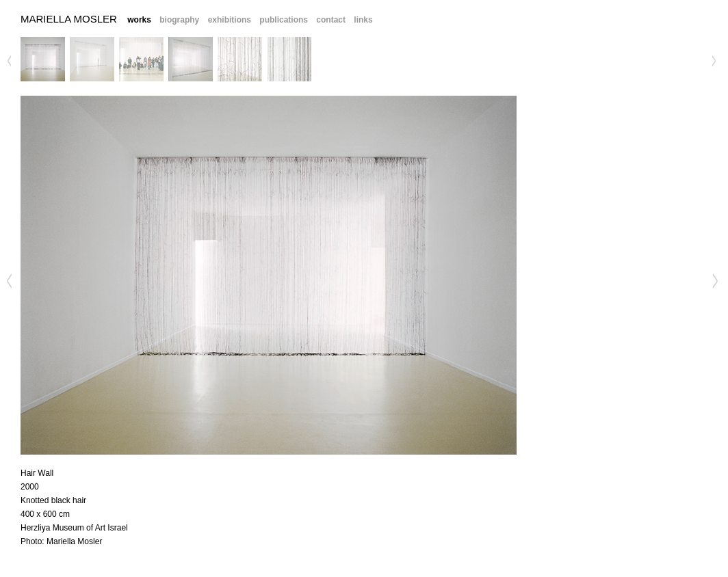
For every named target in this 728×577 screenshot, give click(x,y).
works (139, 20)
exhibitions (230, 20)
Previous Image (10, 281)
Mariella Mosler (69, 19)
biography (179, 20)
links (363, 20)
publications (284, 20)
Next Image (714, 281)
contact (331, 20)
